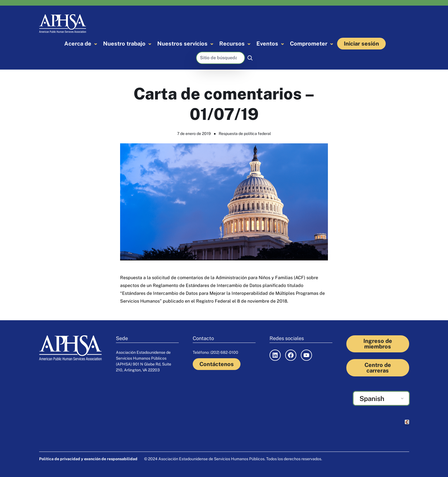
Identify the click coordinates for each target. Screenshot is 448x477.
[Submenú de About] (96, 44)
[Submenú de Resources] (249, 44)
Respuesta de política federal (245, 134)
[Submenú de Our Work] (150, 44)
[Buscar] (250, 58)
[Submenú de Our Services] (212, 44)
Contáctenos (217, 364)
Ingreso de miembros (378, 344)
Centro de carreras (378, 368)
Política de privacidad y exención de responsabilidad (88, 459)
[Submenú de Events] (283, 44)
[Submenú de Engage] (332, 44)
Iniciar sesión (361, 44)
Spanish (372, 398)
